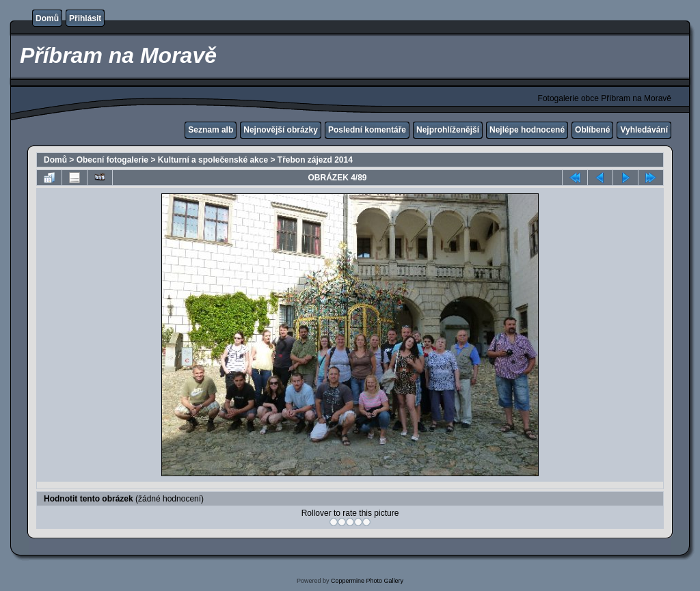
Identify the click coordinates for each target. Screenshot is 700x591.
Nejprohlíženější (448, 130)
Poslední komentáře (367, 130)
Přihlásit (85, 18)
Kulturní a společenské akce (213, 160)
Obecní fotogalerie (112, 160)
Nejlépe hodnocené (527, 130)
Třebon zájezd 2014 (315, 160)
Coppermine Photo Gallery (367, 581)
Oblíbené (592, 130)
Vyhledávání (644, 130)
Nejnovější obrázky (281, 130)
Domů (47, 18)
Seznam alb (211, 130)
